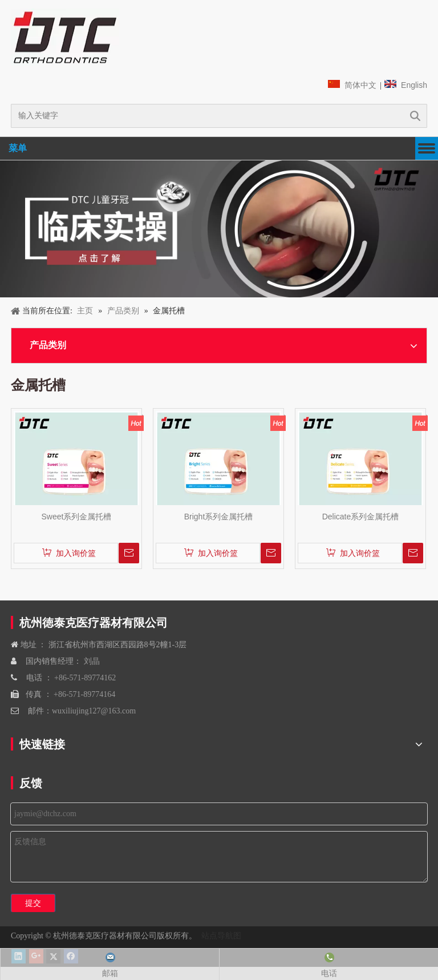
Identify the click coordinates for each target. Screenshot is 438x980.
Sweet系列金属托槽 (77, 517)
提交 (33, 903)
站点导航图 (220, 935)
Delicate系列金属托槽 (361, 517)
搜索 (415, 116)
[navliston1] (65, 37)
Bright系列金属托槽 (219, 517)
